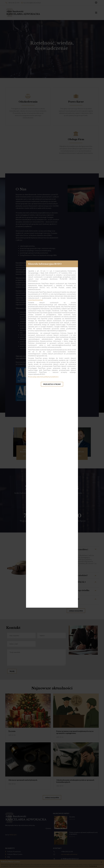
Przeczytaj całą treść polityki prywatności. (43, 377)
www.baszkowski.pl (35, 300)
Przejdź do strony (52, 384)
